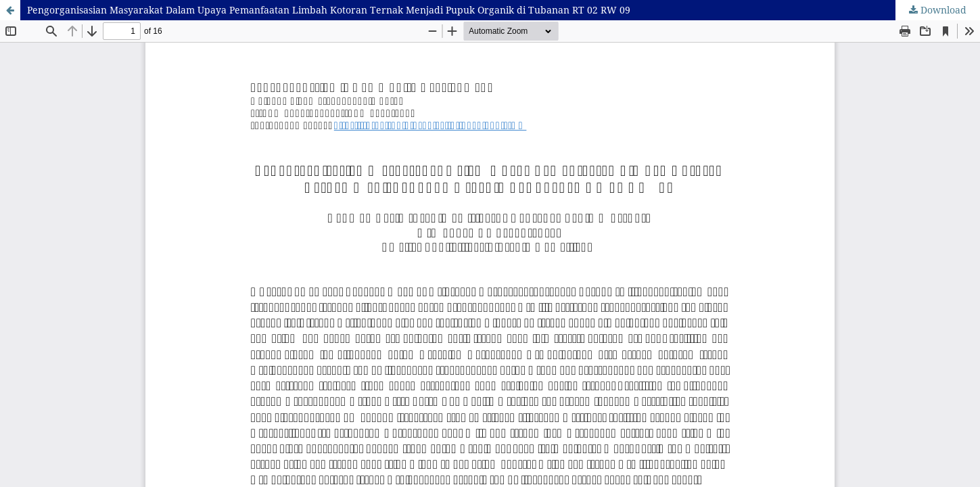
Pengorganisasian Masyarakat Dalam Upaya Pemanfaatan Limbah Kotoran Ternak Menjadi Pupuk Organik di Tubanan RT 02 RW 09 (329, 10)
